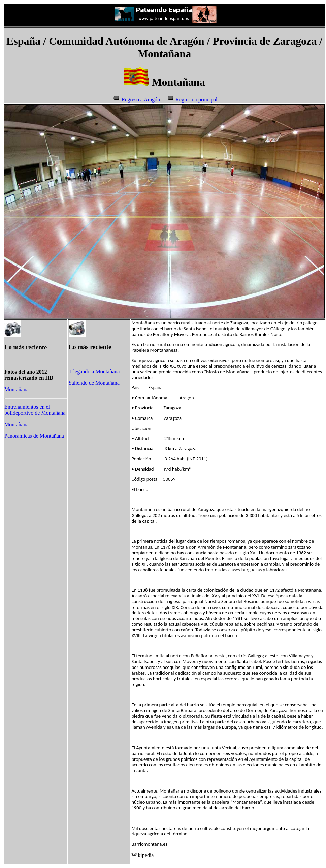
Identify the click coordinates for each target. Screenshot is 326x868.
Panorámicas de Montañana (34, 436)
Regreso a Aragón (141, 100)
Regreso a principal (196, 100)
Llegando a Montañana (95, 371)
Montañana (17, 389)
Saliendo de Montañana (94, 383)
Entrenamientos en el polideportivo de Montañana (35, 410)
